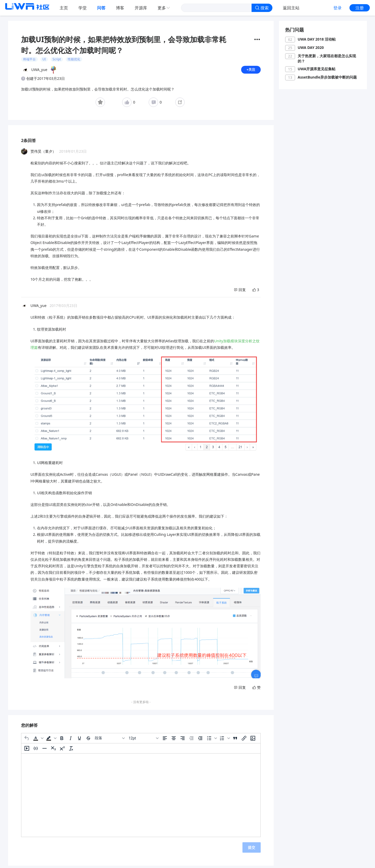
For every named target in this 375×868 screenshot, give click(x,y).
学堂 (83, 8)
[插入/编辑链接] (244, 740)
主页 (64, 8)
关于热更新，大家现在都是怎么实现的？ (327, 58)
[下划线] (79, 740)
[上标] (62, 750)
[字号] (143, 740)
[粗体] (62, 740)
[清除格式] (71, 750)
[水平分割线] (45, 750)
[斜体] (71, 740)
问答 (101, 8)
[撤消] (27, 740)
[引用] (235, 740)
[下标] (53, 750)
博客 (120, 8)
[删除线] (88, 740)
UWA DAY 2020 (311, 47)
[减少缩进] (191, 740)
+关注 (251, 71)
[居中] (174, 740)
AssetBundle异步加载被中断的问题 (327, 77)
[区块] (110, 740)
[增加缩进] (200, 740)
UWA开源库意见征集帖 (317, 69)
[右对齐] (183, 740)
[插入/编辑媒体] (27, 750)
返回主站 (291, 8)
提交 (252, 849)
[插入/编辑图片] (253, 740)
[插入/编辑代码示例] (36, 750)
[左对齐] (165, 740)
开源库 (141, 8)
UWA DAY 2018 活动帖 (317, 39)
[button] (38, 740)
